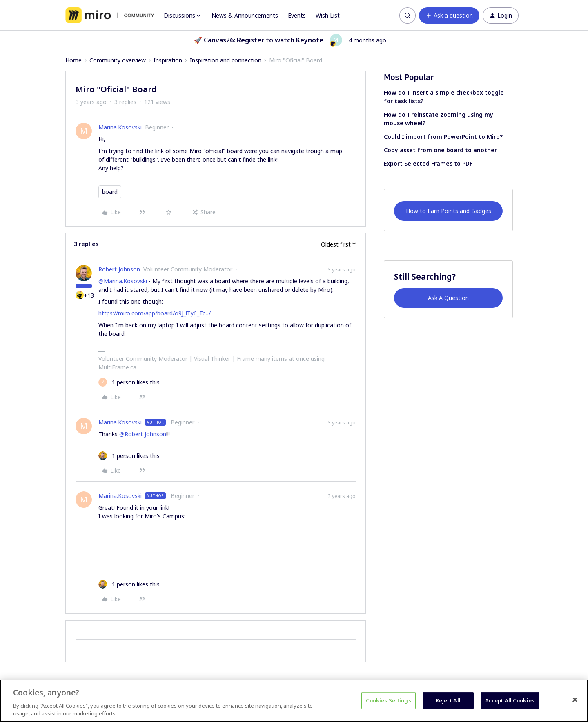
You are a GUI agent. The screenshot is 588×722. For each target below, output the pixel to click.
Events (297, 15)
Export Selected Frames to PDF (428, 163)
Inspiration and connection (226, 60)
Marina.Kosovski (120, 127)
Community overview (118, 60)
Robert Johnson (119, 269)
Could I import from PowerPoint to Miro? (443, 137)
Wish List (328, 15)
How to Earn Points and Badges (449, 211)
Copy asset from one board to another (440, 150)
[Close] (575, 700)
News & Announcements (245, 15)
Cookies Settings (389, 700)
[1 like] (129, 382)
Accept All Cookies (510, 700)
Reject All (448, 700)
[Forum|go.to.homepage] (110, 16)
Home (73, 60)
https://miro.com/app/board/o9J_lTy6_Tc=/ (155, 313)
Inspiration (168, 60)
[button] (449, 16)
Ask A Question (448, 298)
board (110, 192)
